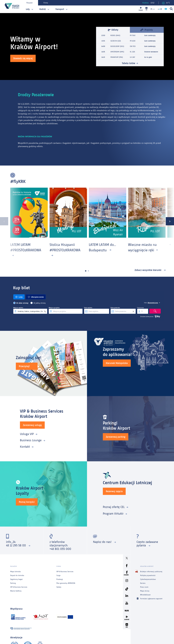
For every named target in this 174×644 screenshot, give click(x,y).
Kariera (143, 583)
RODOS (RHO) (115, 35)
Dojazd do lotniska (17, 575)
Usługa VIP (27, 434)
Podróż (43, 9)
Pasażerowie (140, 308)
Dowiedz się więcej (23, 58)
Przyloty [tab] (147, 30)
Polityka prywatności (148, 575)
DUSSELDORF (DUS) (117, 46)
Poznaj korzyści (27, 502)
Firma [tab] (46, 3)
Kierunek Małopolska (117, 363)
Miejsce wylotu (18, 308)
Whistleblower (145, 595)
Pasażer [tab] (30, 3)
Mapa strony (145, 591)
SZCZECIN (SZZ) (116, 41)
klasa (145, 303)
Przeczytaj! (24, 366)
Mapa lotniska (15, 572)
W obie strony (22, 303)
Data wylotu (88, 308)
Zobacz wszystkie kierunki (148, 270)
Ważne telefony (16, 591)
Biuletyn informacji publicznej (151, 572)
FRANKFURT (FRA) (117, 57)
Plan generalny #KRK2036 (66, 583)
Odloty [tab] (113, 30)
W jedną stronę (40, 303)
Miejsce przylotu (54, 308)
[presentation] (4, 221)
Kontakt (25, 447)
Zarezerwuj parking (116, 437)
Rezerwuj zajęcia (114, 491)
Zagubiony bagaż (16, 579)
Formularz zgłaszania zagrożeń (151, 599)
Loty (28, 9)
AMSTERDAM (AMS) (117, 52)
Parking (13, 583)
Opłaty (59, 587)
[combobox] (152, 9)
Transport (60, 9)
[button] (86, 271)
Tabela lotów (129, 63)
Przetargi (60, 579)
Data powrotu (115, 308)
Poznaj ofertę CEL (114, 507)
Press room (144, 587)
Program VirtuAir (113, 514)
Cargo (58, 575)
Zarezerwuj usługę (32, 425)
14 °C (166, 3)
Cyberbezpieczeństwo (148, 579)
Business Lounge (31, 440)
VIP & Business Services (19, 587)
